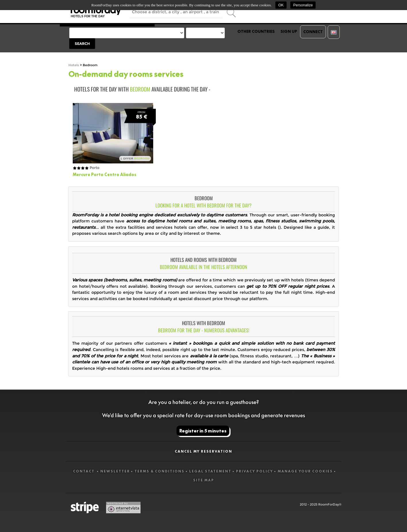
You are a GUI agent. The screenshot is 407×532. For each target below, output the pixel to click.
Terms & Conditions (160, 471)
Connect (313, 32)
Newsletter (115, 471)
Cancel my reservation (203, 451)
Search (82, 44)
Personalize (303, 5)
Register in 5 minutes (203, 431)
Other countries (256, 31)
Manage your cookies (305, 471)
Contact (84, 471)
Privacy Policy (255, 471)
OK (281, 5)
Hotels (74, 65)
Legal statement (210, 471)
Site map (204, 480)
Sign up (289, 31)
